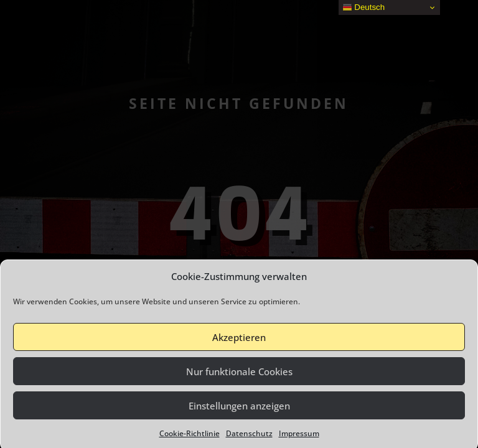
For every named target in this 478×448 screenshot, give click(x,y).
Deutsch (364, 7)
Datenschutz (249, 437)
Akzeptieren (239, 340)
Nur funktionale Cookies (239, 375)
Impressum (299, 437)
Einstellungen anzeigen (239, 409)
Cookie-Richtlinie (190, 437)
